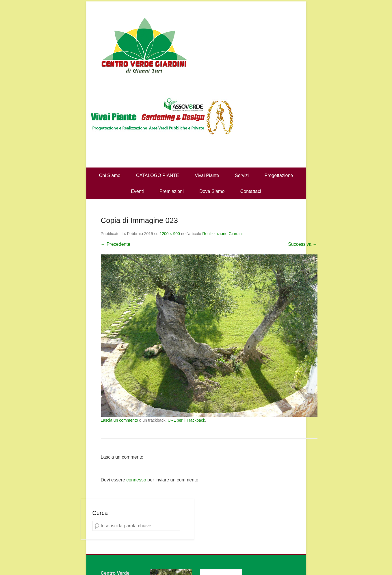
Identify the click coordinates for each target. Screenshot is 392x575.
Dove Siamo (212, 191)
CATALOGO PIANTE (158, 175)
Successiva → (303, 244)
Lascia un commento (119, 420)
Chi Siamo (110, 175)
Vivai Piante (207, 175)
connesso (136, 480)
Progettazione (279, 175)
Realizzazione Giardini (222, 234)
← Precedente (116, 244)
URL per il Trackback (186, 420)
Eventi (137, 191)
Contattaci (251, 191)
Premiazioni (172, 191)
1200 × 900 (170, 234)
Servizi (242, 175)
